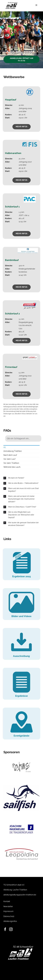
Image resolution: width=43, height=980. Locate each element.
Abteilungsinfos (10, 921)
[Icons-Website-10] (21, 552)
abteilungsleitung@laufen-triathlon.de (20, 895)
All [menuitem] (5, 447)
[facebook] (5, 929)
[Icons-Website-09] (21, 711)
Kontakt (7, 901)
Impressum (8, 911)
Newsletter (8, 906)
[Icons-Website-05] (21, 632)
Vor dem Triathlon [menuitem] (11, 463)
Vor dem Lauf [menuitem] (9, 459)
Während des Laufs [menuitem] (12, 467)
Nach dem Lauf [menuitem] (10, 455)
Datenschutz (9, 916)
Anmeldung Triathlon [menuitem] (13, 451)
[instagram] (11, 929)
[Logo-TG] (12, 3)
